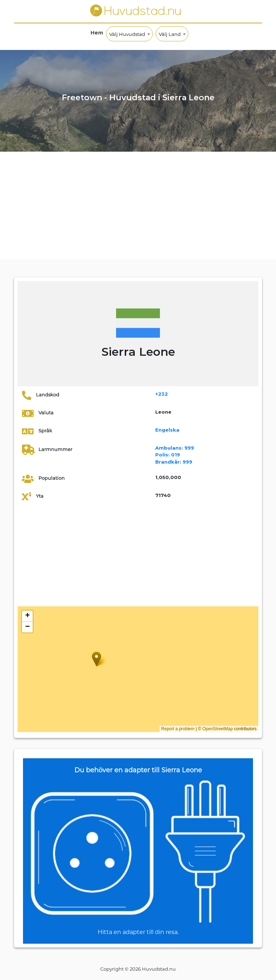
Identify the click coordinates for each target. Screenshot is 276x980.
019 (168, 455)
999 (175, 448)
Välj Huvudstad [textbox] (127, 34)
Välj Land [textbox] (170, 34)
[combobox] (129, 34)
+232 (162, 394)
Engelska (167, 430)
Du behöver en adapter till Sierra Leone (138, 770)
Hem (97, 33)
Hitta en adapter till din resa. (138, 932)
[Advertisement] (138, 206)
